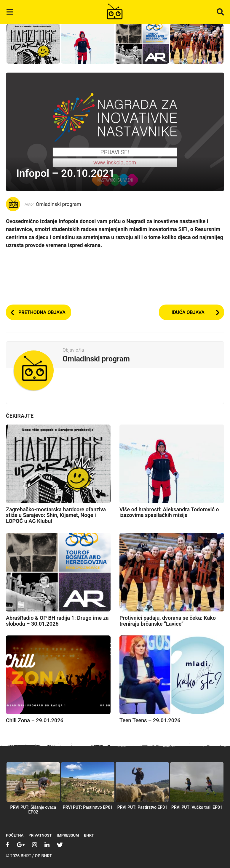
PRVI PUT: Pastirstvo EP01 (88, 807)
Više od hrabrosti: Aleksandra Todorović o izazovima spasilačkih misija (169, 512)
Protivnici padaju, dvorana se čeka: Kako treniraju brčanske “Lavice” (168, 621)
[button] (10, 12)
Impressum (68, 835)
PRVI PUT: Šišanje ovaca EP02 (33, 810)
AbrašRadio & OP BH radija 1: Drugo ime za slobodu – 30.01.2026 (57, 621)
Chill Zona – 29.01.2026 (35, 720)
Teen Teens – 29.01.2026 (150, 720)
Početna (15, 835)
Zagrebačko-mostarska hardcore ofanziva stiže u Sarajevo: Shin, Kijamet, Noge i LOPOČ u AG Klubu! (56, 515)
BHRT (89, 835)
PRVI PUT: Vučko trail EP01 (197, 807)
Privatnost (40, 835)
